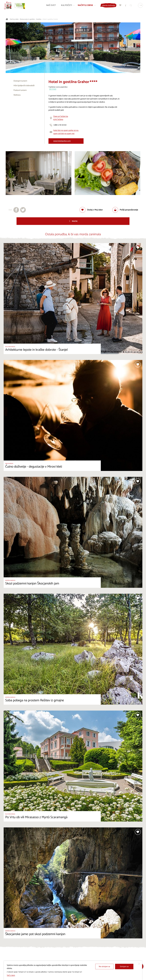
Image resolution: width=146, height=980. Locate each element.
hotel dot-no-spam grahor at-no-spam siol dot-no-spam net (66, 132)
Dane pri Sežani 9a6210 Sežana (61, 118)
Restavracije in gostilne (27, 19)
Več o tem (11, 975)
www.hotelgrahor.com (62, 141)
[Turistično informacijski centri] (125, 6)
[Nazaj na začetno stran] (8, 6)
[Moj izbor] (120, 6)
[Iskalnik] (130, 6)
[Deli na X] (23, 210)
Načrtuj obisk (14, 19)
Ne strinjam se (104, 967)
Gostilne (39, 19)
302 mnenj (53, 89)
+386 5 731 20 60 (60, 125)
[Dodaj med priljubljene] (91, 210)
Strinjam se (124, 967)
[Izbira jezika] (140, 6)
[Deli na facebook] (16, 210)
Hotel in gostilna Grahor (50, 19)
